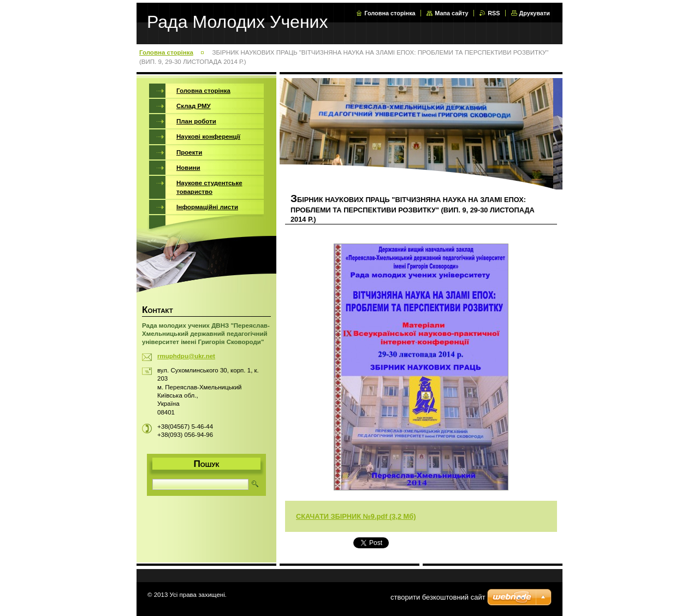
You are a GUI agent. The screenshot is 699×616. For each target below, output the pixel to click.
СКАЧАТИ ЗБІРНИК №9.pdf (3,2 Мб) (356, 516)
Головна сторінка (390, 13)
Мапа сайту (451, 13)
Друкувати (535, 13)
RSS (494, 13)
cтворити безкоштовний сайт (438, 597)
